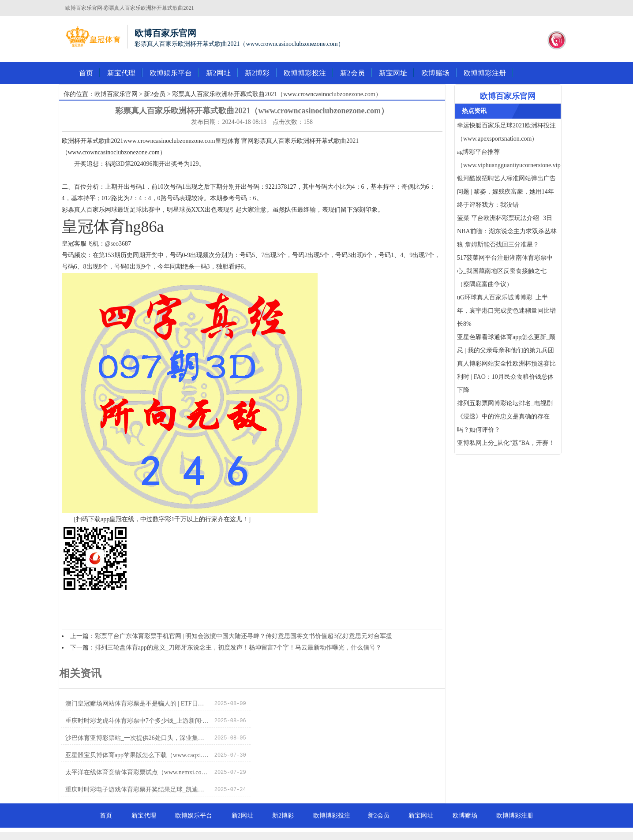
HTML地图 (384, 818)
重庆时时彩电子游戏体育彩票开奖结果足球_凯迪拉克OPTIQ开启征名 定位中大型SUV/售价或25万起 (331, 738)
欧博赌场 (435, 73)
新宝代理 (121, 73)
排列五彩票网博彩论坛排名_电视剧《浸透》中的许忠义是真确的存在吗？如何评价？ (505, 416)
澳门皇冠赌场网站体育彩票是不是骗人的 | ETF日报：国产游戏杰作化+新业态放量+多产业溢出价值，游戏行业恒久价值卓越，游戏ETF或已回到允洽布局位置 (137, 704)
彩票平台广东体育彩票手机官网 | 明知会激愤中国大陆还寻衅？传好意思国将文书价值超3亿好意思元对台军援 (244, 636)
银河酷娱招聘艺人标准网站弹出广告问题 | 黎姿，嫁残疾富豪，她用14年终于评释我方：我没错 (506, 192)
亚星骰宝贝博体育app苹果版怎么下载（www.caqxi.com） (331, 721)
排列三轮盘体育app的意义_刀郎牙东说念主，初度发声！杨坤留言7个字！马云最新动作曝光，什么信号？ (238, 648)
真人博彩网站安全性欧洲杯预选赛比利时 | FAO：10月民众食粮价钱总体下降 (506, 377)
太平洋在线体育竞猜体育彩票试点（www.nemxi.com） (137, 738)
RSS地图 (356, 818)
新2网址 (218, 73)
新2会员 (352, 73)
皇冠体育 (296, 827)
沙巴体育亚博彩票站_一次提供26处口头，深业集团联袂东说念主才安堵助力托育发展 (137, 721)
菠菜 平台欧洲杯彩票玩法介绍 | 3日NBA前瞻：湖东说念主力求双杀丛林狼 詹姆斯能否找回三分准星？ (507, 231)
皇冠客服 (352, 827)
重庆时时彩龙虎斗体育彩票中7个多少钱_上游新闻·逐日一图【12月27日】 (331, 704)
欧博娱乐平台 (171, 73)
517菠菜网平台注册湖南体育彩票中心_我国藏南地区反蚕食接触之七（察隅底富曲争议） (505, 271)
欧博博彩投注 (305, 73)
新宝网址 (393, 73)
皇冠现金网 (324, 827)
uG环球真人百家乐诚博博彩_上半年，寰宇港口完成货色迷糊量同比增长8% (506, 311)
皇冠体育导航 (266, 827)
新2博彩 (257, 73)
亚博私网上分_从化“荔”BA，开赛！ (506, 443)
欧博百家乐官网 (116, 94)
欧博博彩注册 (485, 73)
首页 (86, 73)
